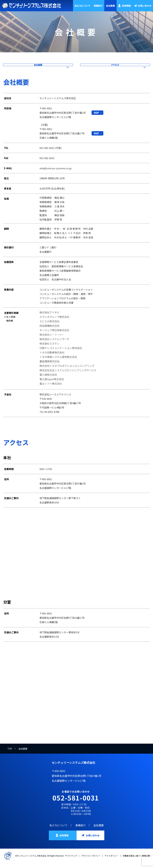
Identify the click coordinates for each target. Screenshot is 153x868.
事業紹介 (98, 6)
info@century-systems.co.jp (56, 173)
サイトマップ (71, 861)
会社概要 (110, 6)
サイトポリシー (112, 861)
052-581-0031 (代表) (50, 153)
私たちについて (83, 6)
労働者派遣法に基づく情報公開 (136, 861)
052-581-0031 (76, 803)
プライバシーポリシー (91, 861)
